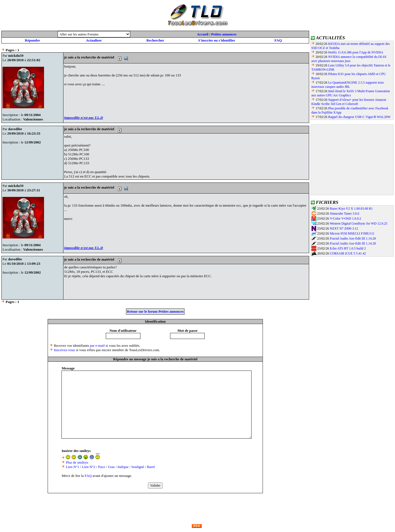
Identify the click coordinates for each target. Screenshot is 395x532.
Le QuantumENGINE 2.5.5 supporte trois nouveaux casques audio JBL (347, 85)
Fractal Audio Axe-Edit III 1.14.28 (353, 238)
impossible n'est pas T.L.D (84, 118)
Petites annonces (224, 34)
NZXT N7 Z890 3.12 (344, 228)
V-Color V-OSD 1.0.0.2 (345, 219)
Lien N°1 (73, 467)
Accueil (203, 34)
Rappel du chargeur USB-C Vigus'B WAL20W (359, 117)
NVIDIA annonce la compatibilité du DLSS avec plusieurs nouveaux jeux (349, 59)
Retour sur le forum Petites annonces (155, 311)
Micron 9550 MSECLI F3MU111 (352, 233)
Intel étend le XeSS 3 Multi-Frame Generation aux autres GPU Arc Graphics (351, 93)
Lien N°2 (89, 467)
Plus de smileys (77, 462)
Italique (123, 467)
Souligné (138, 467)
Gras (111, 467)
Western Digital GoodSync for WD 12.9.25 (358, 223)
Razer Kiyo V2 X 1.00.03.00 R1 (351, 209)
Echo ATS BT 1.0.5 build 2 (348, 248)
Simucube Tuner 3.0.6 (345, 214)
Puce (102, 467)
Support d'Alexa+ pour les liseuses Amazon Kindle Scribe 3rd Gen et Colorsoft (349, 102)
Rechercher (155, 40)
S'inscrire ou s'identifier (217, 40)
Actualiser (94, 40)
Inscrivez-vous (64, 350)
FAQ (278, 40)
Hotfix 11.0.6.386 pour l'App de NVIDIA (356, 52)
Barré (151, 467)
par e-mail (97, 345)
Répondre (33, 40)
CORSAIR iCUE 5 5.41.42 (348, 253)
